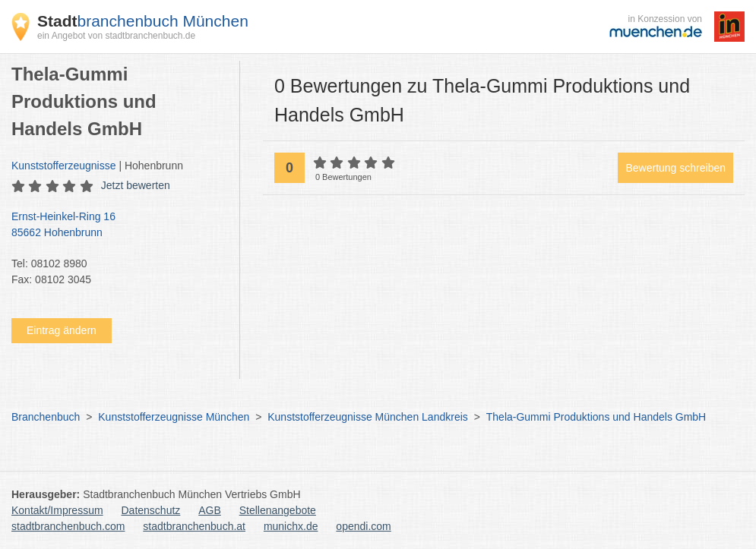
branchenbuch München (143, 21)
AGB (210, 510)
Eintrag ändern (62, 330)
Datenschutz (151, 510)
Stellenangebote (278, 510)
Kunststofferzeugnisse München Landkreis (368, 417)
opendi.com (363, 526)
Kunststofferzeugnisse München (174, 417)
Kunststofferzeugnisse (64, 166)
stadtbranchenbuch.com (68, 526)
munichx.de (291, 526)
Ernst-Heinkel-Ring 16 (118, 226)
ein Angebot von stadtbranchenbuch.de (116, 36)
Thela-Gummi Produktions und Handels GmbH (596, 417)
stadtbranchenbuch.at (194, 526)
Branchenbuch (46, 417)
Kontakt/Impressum (57, 510)
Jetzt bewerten (136, 185)
